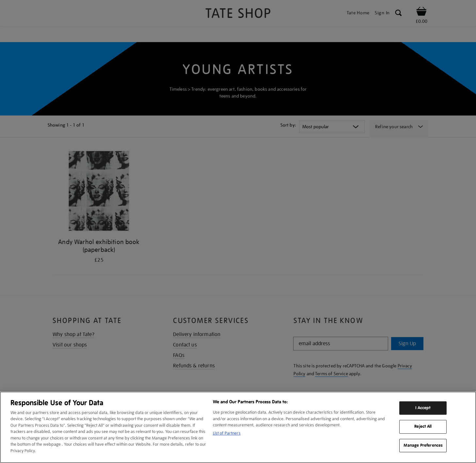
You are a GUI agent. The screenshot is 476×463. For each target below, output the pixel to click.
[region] (238, 427)
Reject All (423, 426)
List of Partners (227, 433)
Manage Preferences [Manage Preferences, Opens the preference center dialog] (423, 445)
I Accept (423, 408)
